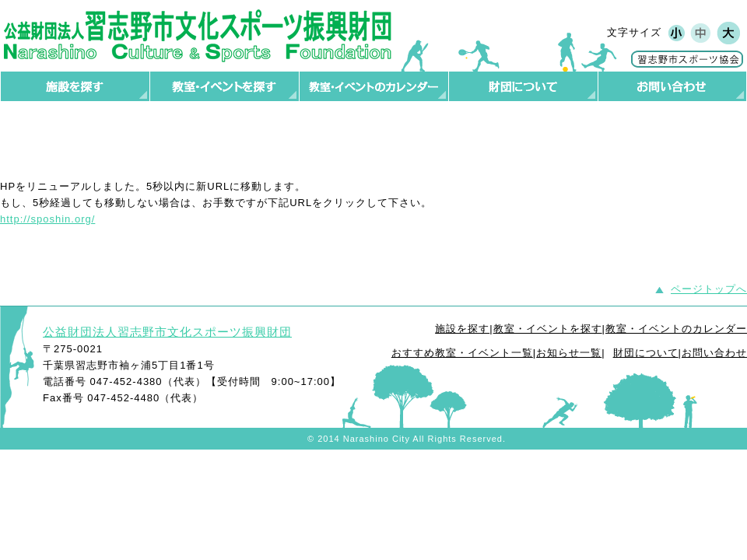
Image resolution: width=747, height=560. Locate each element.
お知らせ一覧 (569, 353)
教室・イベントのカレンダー (676, 329)
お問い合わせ (714, 353)
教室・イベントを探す (548, 329)
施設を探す (462, 329)
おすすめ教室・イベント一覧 (462, 353)
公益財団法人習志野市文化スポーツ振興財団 (167, 332)
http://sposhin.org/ (47, 219)
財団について (646, 353)
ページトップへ (709, 289)
